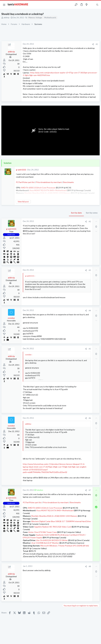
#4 (90, 311)
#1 (97, 44)
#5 (90, 349)
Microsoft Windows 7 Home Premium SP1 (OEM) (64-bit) (65, 546)
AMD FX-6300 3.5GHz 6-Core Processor (45, 508)
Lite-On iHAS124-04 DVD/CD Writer (52, 540)
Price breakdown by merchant (49, 182)
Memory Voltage (35, 18)
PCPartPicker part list (25, 182)
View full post (23, 202)
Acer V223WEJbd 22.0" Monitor (45, 543)
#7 (90, 490)
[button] (4, 5)
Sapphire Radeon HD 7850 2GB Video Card (53, 527)
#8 (90, 566)
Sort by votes (92, 213)
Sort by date (76, 213)
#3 (90, 270)
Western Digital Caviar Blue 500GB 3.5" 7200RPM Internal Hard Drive (61, 521)
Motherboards (50, 18)
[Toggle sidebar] (92, 5)
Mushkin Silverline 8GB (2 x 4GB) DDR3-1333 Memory (54, 516)
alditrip (6, 18)
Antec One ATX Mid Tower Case (43, 532)
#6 (90, 418)
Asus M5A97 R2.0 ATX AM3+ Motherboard (55, 510)
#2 (90, 221)
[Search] (97, 5)
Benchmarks (69, 182)
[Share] (93, 44)
